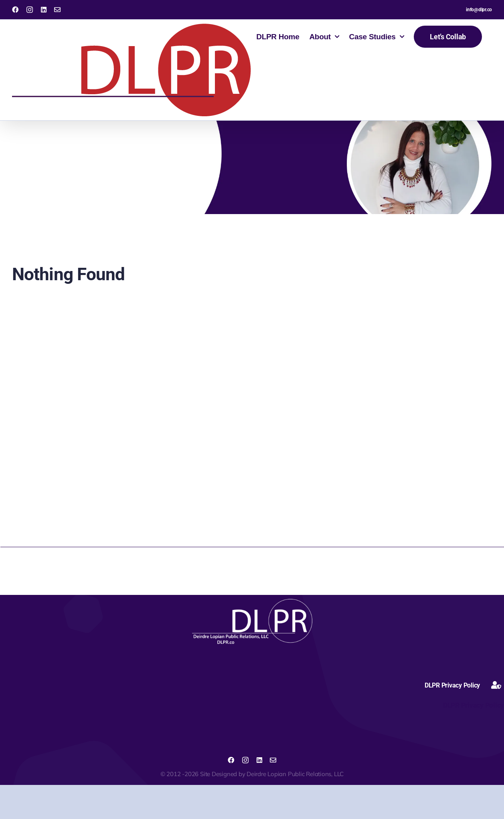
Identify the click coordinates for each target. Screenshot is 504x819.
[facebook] (231, 760)
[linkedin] (259, 760)
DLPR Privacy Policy (473, 705)
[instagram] (245, 760)
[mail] (273, 760)
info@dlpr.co (479, 10)
